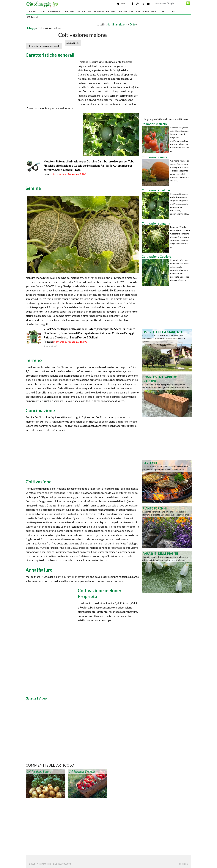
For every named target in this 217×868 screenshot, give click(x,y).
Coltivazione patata (39, 772)
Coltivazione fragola (82, 772)
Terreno (34, 360)
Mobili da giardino (104, 12)
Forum (121, 4)
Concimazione (40, 410)
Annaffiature (39, 570)
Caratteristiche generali (50, 55)
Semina (33, 188)
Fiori (43, 12)
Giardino (32, 12)
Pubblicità (183, 864)
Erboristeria (84, 12)
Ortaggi (31, 28)
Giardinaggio (125, 12)
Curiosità (32, 17)
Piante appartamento (147, 12)
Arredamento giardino (61, 12)
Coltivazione (39, 482)
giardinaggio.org (117, 24)
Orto (175, 12)
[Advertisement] (61, 24)
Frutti (166, 12)
